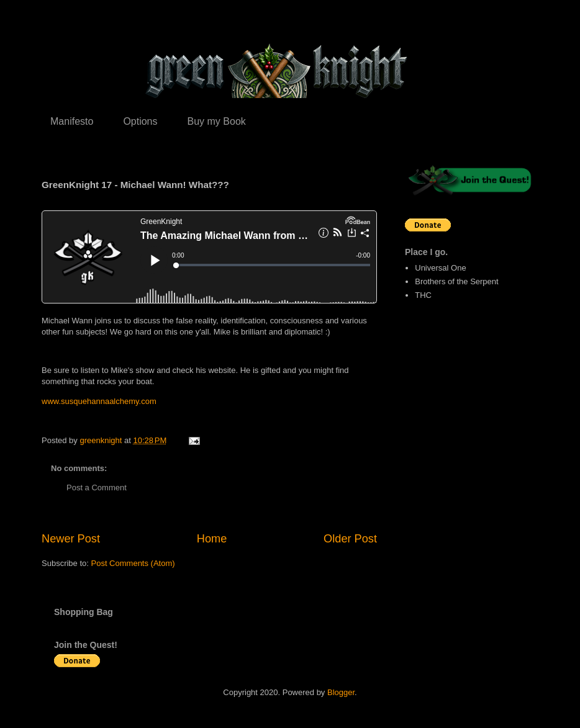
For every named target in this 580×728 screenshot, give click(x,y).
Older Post (350, 539)
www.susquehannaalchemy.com (99, 401)
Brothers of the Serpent (456, 281)
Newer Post (71, 539)
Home (212, 539)
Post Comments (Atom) (133, 563)
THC (423, 295)
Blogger (341, 692)
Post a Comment (97, 488)
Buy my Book (217, 121)
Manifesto (72, 121)
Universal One (440, 268)
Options (140, 121)
